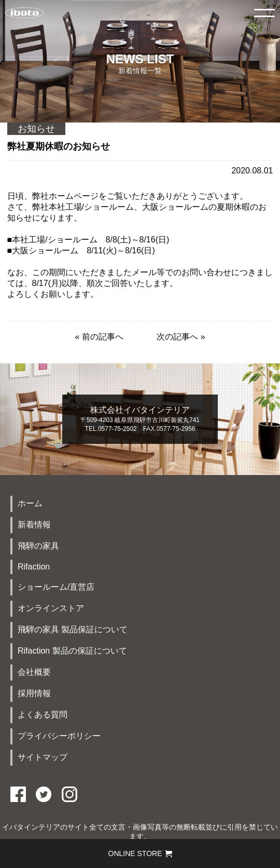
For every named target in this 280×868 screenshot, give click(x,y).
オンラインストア (51, 608)
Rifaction (34, 567)
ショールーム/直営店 (56, 587)
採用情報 (34, 693)
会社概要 (34, 672)
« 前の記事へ (99, 337)
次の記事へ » (181, 337)
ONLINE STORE (140, 853)
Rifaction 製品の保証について (72, 651)
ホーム (30, 503)
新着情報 (34, 525)
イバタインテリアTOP (24, 13)
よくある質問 (43, 715)
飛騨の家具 (38, 546)
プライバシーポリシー (59, 736)
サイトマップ (43, 757)
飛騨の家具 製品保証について (73, 629)
